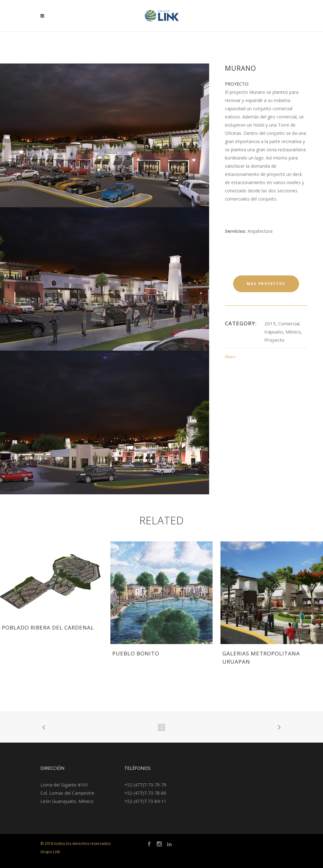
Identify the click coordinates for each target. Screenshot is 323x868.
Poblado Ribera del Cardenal (48, 627)
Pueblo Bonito (136, 653)
